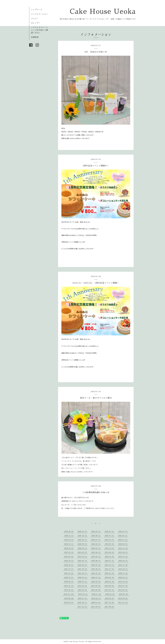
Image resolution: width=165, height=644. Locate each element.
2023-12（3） (110, 548)
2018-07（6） (83, 598)
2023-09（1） (83, 552)
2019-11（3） (69, 586)
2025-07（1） (110, 536)
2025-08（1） (96, 536)
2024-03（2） (69, 548)
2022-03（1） (69, 565)
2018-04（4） (123, 598)
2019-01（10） (69, 594)
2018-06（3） (96, 598)
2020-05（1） (123, 578)
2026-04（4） (69, 531)
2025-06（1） (123, 536)
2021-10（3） (69, 569)
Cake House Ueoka (103, 12)
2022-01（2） (96, 565)
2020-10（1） (69, 578)
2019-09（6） (96, 586)
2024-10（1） (69, 544)
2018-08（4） (69, 598)
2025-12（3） (123, 531)
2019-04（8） (96, 590)
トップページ (37, 10)
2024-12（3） (110, 540)
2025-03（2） (69, 540)
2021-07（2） (110, 569)
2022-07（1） (110, 561)
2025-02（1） (83, 540)
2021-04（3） (123, 569)
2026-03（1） (83, 531)
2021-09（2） (83, 569)
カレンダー (36, 23)
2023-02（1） (83, 557)
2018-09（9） (124, 594)
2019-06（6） (69, 590)
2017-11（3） (123, 603)
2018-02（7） (83, 603)
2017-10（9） (83, 607)
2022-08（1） (96, 561)
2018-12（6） (83, 594)
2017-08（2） (110, 607)
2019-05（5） (83, 590)
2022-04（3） (123, 561)
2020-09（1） (83, 578)
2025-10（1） (83, 536)
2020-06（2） (110, 578)
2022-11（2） (123, 557)
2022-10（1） (69, 561)
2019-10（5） (83, 586)
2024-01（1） (96, 548)
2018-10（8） (110, 594)
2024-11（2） (123, 540)
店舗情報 (35, 37)
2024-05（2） (110, 544)
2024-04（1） (123, 544)
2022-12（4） (110, 557)
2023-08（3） (96, 552)
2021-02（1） (83, 573)
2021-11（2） (123, 565)
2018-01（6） (96, 603)
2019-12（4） (123, 582)
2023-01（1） (96, 557)
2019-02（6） (123, 590)
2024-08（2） (83, 544)
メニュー (35, 19)
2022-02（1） (83, 565)
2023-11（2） (123, 548)
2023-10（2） (69, 552)
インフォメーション (39, 14)
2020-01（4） (110, 582)
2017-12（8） (110, 603)
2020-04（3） (69, 582)
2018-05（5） (110, 598)
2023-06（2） (110, 552)
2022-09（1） (83, 561)
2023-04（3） (123, 552)
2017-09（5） (96, 607)
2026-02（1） (96, 531)
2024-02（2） (83, 548)
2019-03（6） (110, 590)
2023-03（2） (69, 557)
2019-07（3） (123, 586)
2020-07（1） (96, 578)
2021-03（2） (69, 573)
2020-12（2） (110, 573)
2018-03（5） (69, 603)
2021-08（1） (96, 569)
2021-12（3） (110, 565)
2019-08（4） (110, 586)
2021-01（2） (96, 573)
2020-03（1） (83, 582)
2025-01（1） (96, 540)
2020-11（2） (123, 573)
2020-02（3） (96, 582)
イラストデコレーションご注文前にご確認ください (39, 30)
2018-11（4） (97, 594)
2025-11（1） (69, 536)
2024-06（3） (96, 544)
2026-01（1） (110, 531)
